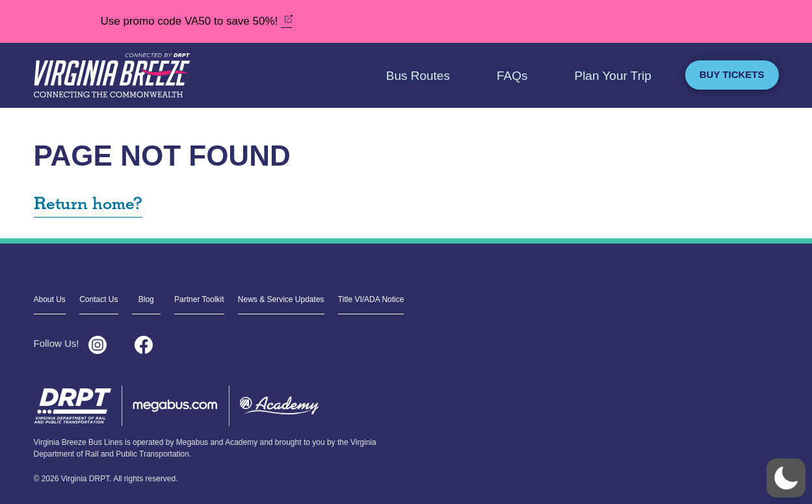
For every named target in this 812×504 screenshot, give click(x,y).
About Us (50, 299)
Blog (146, 299)
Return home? (88, 204)
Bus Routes (418, 76)
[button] (786, 478)
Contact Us (98, 299)
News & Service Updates (281, 299)
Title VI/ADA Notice (371, 299)
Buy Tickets (732, 74)
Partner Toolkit (199, 299)
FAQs (512, 76)
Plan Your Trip (612, 76)
